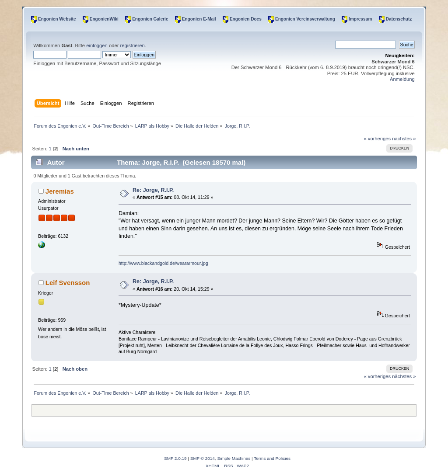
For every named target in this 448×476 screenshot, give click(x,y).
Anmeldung (402, 79)
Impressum (360, 19)
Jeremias (60, 191)
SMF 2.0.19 (175, 458)
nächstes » (404, 139)
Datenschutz (399, 19)
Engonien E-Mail (199, 19)
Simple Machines (234, 458)
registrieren (133, 45)
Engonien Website (57, 19)
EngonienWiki (104, 19)
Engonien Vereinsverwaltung (305, 19)
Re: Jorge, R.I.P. (153, 190)
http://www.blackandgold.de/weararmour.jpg (163, 263)
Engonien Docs (246, 19)
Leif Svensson (68, 283)
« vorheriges (377, 139)
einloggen (97, 45)
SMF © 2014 (203, 458)
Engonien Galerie (150, 19)
